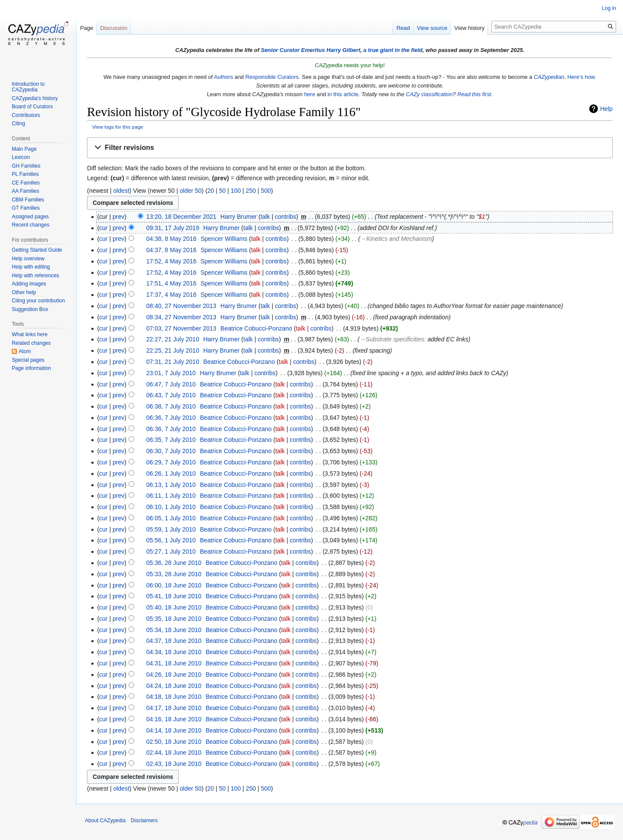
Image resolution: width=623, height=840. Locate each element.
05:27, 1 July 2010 (171, 551)
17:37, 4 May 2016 (171, 295)
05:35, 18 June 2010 (174, 619)
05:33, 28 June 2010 (174, 574)
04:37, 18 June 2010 (174, 641)
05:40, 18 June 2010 (174, 607)
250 (251, 191)
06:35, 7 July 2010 (171, 440)
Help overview (28, 259)
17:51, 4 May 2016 (171, 283)
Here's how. (582, 77)
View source (432, 28)
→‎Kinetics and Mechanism (396, 239)
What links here (30, 334)
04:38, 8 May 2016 (171, 239)
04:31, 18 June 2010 (174, 663)
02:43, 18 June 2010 (174, 764)
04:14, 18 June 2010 (174, 730)
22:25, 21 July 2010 (173, 350)
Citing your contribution (38, 301)
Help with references (35, 276)
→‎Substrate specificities (392, 339)
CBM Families (28, 200)
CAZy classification (429, 94)
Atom (25, 351)
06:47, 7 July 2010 (171, 384)
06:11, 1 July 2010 (171, 496)
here (310, 94)
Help (606, 109)
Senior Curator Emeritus (293, 50)
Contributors (26, 115)
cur (103, 228)
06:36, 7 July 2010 (171, 418)
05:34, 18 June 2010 (174, 630)
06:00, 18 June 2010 (174, 585)
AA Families (25, 191)
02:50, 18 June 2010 (174, 742)
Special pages (28, 360)
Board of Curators (32, 107)
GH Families (26, 166)
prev (118, 217)
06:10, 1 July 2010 (171, 507)
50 (223, 191)
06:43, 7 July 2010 (171, 395)
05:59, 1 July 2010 (171, 529)
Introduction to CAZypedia (28, 87)
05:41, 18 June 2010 (174, 596)
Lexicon (21, 157)
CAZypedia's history (35, 98)
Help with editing (31, 267)
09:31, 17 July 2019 (173, 228)
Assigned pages (30, 217)
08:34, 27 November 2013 (181, 317)
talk (265, 217)
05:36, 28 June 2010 (174, 563)
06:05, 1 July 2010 (171, 518)
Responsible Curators (272, 77)
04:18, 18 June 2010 (174, 697)
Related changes (31, 343)
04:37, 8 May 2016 (171, 250)
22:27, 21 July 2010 (173, 339)
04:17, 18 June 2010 (174, 708)
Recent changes (31, 225)
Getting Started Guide (37, 250)
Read (403, 28)
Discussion (114, 28)
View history (469, 28)
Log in (609, 8)
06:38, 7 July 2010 (171, 406)
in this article (343, 94)
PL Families (25, 174)
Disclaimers (144, 821)
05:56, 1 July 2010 (171, 540)
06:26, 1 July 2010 (171, 474)
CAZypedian (549, 77)
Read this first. (475, 94)
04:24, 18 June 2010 (174, 686)
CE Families (26, 183)
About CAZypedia (105, 821)
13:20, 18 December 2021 (181, 217)
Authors (223, 77)
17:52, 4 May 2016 (171, 261)
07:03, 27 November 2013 (181, 328)
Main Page (24, 149)
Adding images (29, 284)
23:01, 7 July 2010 (171, 373)
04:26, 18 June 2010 (174, 675)
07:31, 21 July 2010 (173, 362)
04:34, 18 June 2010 (174, 652)
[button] (350, 148)
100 (236, 191)
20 (211, 191)
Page (87, 28)
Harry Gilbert (343, 50)
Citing (18, 123)
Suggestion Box (30, 309)
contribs (286, 217)
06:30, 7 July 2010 (171, 451)
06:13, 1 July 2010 (171, 485)
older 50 (191, 191)
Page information (31, 368)
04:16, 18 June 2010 (174, 719)
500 (266, 191)
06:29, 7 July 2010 (171, 462)
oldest (121, 191)
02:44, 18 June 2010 (174, 752)
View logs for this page (118, 127)
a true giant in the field (393, 50)
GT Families (26, 208)
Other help (24, 292)
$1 (482, 217)
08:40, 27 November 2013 (181, 306)
